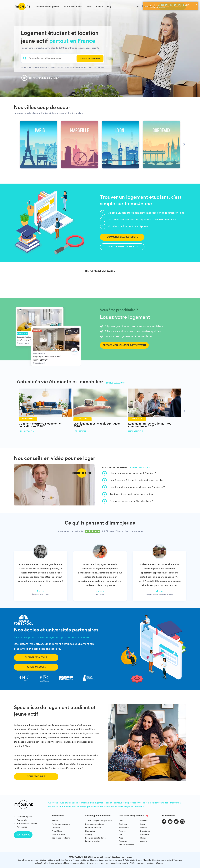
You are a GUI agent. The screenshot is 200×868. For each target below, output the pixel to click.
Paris (121, 821)
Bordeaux (145, 834)
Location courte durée (95, 838)
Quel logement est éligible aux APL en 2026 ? (97, 425)
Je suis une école (36, 667)
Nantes (122, 831)
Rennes (144, 828)
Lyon (142, 824)
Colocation (92, 67)
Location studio (92, 841)
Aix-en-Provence (127, 845)
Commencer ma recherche (122, 237)
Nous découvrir (36, 776)
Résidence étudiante (47, 67)
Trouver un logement (90, 58)
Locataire (56, 828)
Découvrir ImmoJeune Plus (122, 247)
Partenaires (22, 827)
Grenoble (123, 841)
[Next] (184, 144)
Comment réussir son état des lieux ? (128, 501)
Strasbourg (145, 831)
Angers (143, 841)
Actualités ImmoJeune (27, 823)
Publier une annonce (61, 824)
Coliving (89, 834)
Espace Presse (58, 834)
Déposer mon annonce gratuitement (124, 345)
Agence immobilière (80, 67)
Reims (143, 838)
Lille (121, 834)
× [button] (196, 4)
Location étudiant (93, 828)
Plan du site (22, 820)
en (138, 6)
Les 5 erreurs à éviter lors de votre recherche (133, 480)
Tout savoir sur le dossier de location (127, 494)
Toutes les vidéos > (140, 468)
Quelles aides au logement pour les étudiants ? (133, 487)
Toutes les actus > (115, 383)
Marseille (144, 821)
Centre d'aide (23, 835)
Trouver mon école (36, 657)
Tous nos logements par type (98, 821)
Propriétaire (57, 831)
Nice (121, 838)
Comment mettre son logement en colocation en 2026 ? (40, 425)
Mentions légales (24, 817)
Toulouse (123, 824)
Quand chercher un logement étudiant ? (129, 473)
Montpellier (124, 828)
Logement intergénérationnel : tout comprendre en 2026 (150, 425)
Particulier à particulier (64, 67)
